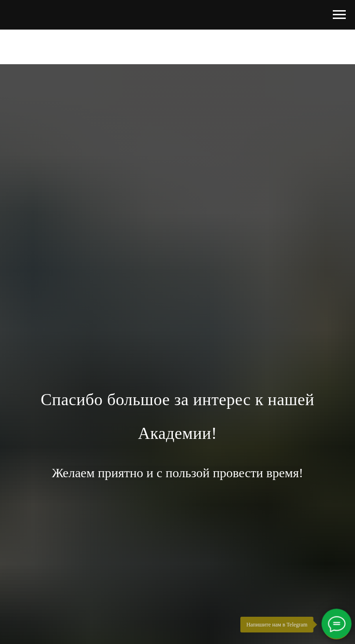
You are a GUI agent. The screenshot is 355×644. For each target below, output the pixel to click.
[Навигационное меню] (339, 15)
